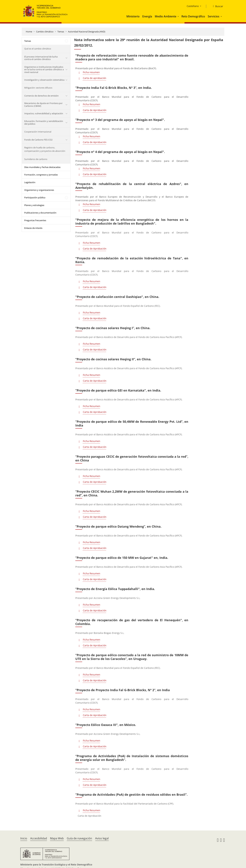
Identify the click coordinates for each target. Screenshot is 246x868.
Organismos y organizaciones (39, 190)
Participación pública (35, 197)
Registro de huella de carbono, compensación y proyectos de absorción (45, 149)
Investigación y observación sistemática (44, 80)
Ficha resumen (91, 72)
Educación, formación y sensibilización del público (44, 122)
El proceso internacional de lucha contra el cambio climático (41, 58)
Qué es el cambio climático (38, 49)
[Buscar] (217, 6)
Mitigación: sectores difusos (38, 88)
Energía (147, 16)
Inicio (24, 838)
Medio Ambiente (166, 16)
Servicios (214, 16)
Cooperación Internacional (38, 132)
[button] (179, 16)
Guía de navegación (79, 838)
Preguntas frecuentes (35, 220)
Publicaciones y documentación (40, 213)
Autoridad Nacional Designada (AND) (87, 32)
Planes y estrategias (34, 205)
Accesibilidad (39, 838)
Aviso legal (102, 838)
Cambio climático (45, 32)
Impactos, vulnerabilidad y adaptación (44, 113)
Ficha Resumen (92, 104)
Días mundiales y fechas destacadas (42, 167)
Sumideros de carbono (36, 159)
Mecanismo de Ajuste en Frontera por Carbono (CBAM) (43, 105)
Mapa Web (57, 838)
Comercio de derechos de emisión (41, 96)
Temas (61, 32)
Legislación (30, 182)
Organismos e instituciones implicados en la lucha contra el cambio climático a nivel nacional (44, 69)
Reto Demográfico (193, 16)
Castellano (193, 6)
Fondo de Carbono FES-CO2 (38, 140)
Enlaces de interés (33, 228)
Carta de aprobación (95, 78)
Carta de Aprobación (95, 110)
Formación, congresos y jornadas (41, 175)
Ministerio (133, 16)
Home (29, 32)
